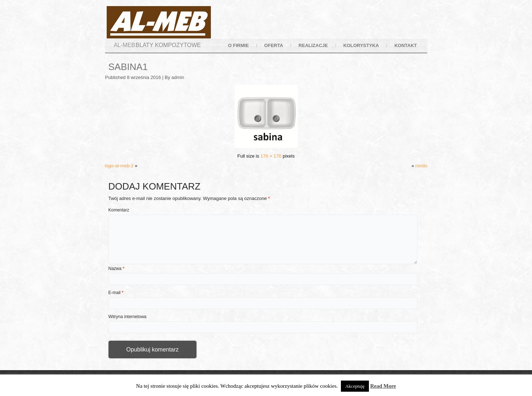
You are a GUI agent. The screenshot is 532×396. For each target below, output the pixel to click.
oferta (274, 45)
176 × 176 (271, 156)
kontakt (406, 45)
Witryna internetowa (128, 317)
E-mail (116, 293)
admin (178, 77)
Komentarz (119, 210)
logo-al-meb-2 (119, 166)
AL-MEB (125, 45)
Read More (383, 386)
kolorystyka (361, 45)
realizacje (313, 45)
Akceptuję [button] (355, 386)
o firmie (239, 45)
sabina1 (128, 67)
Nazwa (117, 269)
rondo (421, 166)
